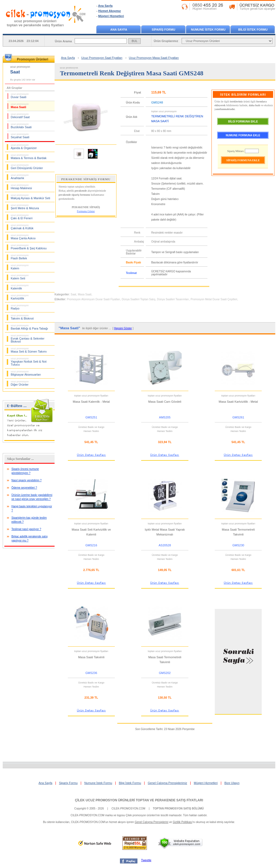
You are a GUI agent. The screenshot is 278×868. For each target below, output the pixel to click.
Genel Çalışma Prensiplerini (151, 822)
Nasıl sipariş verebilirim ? (26, 480)
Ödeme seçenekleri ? (24, 488)
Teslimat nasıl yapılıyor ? (26, 529)
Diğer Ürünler (20, 383)
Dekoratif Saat (20, 116)
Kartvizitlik (20, 297)
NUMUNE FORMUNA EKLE (243, 135)
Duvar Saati (20, 96)
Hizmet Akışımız (110, 11)
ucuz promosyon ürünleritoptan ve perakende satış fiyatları (35, 23)
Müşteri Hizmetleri (111, 16)
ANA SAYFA (119, 30)
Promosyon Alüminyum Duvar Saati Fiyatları (94, 299)
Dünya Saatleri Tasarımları (173, 299)
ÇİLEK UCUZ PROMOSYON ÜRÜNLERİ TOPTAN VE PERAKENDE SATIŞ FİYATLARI (139, 800)
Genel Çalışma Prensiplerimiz (167, 783)
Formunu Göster (86, 211)
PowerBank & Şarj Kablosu (29, 247)
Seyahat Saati (20, 136)
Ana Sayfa (105, 6)
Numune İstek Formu (98, 783)
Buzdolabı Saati (21, 126)
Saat (73, 294)
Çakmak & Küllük (22, 227)
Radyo (20, 307)
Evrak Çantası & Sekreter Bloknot (28, 339)
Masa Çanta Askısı (23, 237)
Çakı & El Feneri (22, 217)
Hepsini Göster (123, 328)
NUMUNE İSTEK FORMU (208, 30)
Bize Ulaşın (232, 783)
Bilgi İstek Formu (130, 783)
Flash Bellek (20, 257)
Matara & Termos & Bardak (29, 157)
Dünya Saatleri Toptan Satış (138, 299)
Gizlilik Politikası (182, 822)
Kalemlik (20, 287)
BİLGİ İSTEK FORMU (253, 30)
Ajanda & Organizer (24, 147)
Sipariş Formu (68, 783)
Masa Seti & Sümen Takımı (29, 350)
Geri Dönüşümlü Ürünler (27, 167)
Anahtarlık (20, 177)
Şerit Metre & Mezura (25, 207)
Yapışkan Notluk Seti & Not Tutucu (29, 362)
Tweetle (146, 860)
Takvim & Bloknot (22, 317)
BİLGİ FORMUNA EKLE (243, 122)
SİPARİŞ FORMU (164, 30)
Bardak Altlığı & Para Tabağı (29, 327)
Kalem (20, 267)
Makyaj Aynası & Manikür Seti (31, 197)
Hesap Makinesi (21, 187)
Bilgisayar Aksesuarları (26, 373)
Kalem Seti (20, 277)
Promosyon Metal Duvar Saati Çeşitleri (214, 299)
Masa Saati (20, 106)
